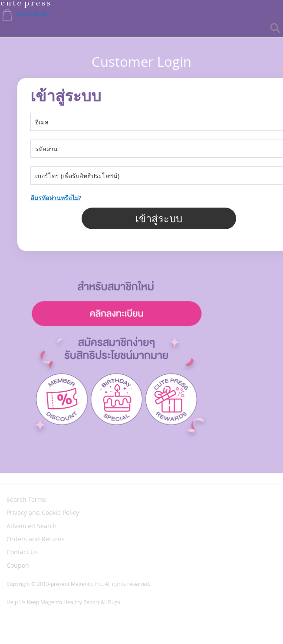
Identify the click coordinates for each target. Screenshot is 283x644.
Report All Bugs (102, 602)
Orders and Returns (36, 539)
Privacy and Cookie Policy (43, 512)
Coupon (18, 565)
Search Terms (26, 499)
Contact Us (22, 552)
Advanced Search (32, 526)
